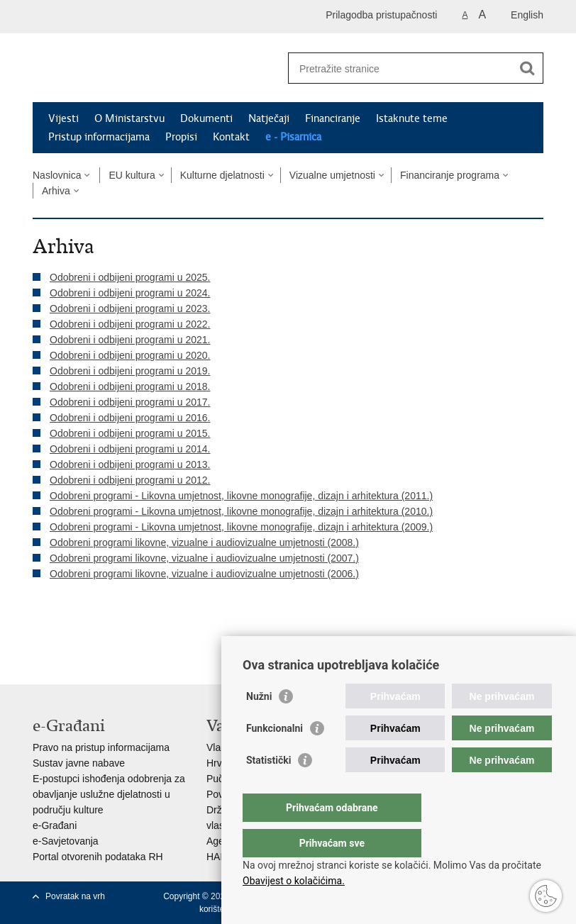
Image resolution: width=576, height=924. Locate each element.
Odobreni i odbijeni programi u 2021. (130, 340)
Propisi (181, 137)
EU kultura (132, 175)
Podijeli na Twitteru (101, 634)
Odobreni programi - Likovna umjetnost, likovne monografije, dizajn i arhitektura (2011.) (241, 496)
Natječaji (269, 118)
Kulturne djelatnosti (222, 175)
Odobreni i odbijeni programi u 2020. (130, 355)
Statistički (268, 789)
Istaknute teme (412, 118)
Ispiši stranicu (40, 634)
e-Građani (55, 825)
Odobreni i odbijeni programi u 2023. (130, 308)
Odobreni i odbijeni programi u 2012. (130, 480)
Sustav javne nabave (79, 763)
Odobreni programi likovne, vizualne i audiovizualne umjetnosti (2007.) (204, 558)
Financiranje (333, 118)
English (527, 15)
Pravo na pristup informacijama (101, 747)
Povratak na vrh (75, 896)
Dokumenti (206, 118)
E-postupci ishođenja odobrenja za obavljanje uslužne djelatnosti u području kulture (109, 794)
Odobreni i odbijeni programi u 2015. (130, 433)
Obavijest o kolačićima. (294, 881)
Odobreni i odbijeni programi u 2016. (130, 418)
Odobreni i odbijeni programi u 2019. (130, 371)
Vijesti (63, 118)
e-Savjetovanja (66, 841)
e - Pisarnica (293, 137)
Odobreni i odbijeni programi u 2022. (130, 324)
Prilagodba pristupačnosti (381, 15)
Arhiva (56, 191)
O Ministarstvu (129, 118)
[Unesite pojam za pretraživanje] (400, 68)
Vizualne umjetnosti (332, 175)
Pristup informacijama (99, 137)
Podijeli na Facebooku (71, 634)
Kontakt (231, 137)
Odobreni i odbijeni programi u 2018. (130, 386)
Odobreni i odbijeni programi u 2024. (130, 293)
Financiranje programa (450, 175)
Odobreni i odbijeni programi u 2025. (130, 277)
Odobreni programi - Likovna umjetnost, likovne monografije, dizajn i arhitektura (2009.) (241, 527)
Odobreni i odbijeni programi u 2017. (130, 402)
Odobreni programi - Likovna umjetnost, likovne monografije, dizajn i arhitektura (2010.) (241, 511)
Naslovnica (57, 175)
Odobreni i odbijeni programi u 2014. (130, 449)
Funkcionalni (275, 757)
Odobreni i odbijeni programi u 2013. (130, 464)
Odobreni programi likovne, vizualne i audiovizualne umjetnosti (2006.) (204, 574)
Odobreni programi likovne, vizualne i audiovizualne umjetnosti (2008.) (204, 542)
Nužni (259, 725)
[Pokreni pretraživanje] (527, 68)
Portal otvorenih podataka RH (98, 857)
